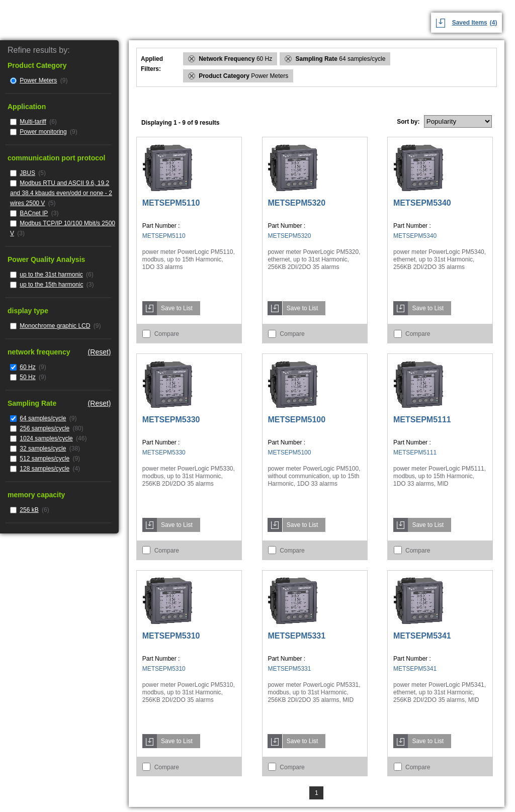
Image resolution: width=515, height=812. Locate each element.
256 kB (29, 510)
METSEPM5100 (296, 420)
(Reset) (100, 352)
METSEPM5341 (422, 636)
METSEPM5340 (422, 203)
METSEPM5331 (296, 636)
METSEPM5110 (171, 203)
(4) (494, 23)
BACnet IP (34, 213)
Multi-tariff (33, 122)
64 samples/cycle (43, 418)
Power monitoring (43, 132)
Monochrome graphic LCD (55, 326)
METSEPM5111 (422, 420)
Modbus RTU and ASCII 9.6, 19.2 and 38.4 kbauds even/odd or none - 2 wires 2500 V (61, 193)
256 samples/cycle (45, 428)
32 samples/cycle (43, 448)
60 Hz (27, 367)
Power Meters (38, 80)
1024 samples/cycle (46, 438)
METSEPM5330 (171, 420)
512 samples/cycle (45, 459)
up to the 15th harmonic (51, 285)
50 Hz (27, 377)
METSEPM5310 (171, 636)
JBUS (27, 173)
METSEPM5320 (296, 203)
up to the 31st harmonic (51, 275)
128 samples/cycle (45, 469)
